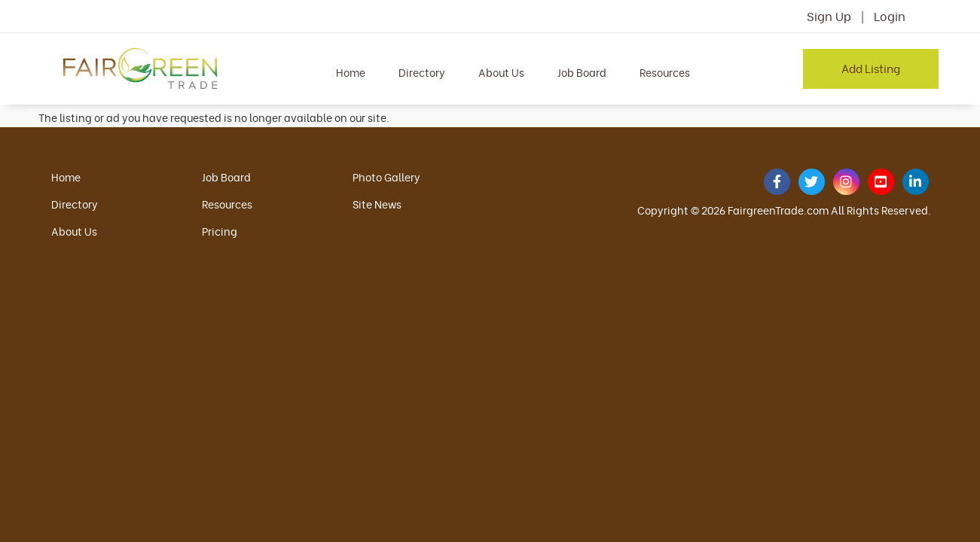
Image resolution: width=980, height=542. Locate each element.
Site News (377, 204)
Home (351, 72)
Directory (422, 72)
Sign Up (829, 16)
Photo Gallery (386, 177)
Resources (665, 72)
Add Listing (871, 68)
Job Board (582, 72)
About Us (501, 72)
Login (890, 16)
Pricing (220, 231)
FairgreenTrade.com (778, 210)
